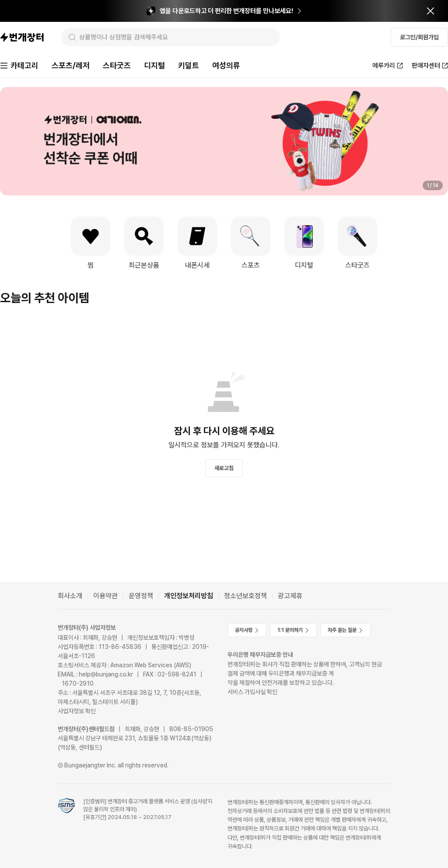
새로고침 (224, 468)
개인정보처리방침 (189, 596)
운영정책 (141, 596)
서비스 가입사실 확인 (252, 692)
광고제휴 (290, 596)
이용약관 (105, 596)
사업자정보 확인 (77, 711)
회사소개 (70, 596)
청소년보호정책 (245, 596)
